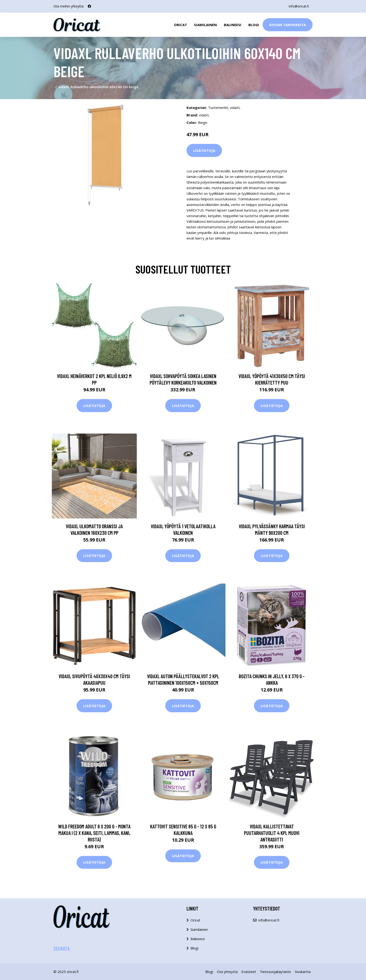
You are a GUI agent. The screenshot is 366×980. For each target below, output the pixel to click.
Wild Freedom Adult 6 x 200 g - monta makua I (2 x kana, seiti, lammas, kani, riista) (94, 833)
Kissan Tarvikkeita (288, 25)
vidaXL (235, 108)
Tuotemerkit (218, 108)
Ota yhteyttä (227, 972)
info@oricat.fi (299, 6)
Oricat (180, 25)
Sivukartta (303, 972)
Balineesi (233, 25)
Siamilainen (205, 25)
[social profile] (89, 6)
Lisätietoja (204, 150)
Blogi (254, 25)
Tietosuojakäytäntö (275, 972)
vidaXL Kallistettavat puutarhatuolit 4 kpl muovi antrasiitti (272, 833)
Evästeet (249, 972)
